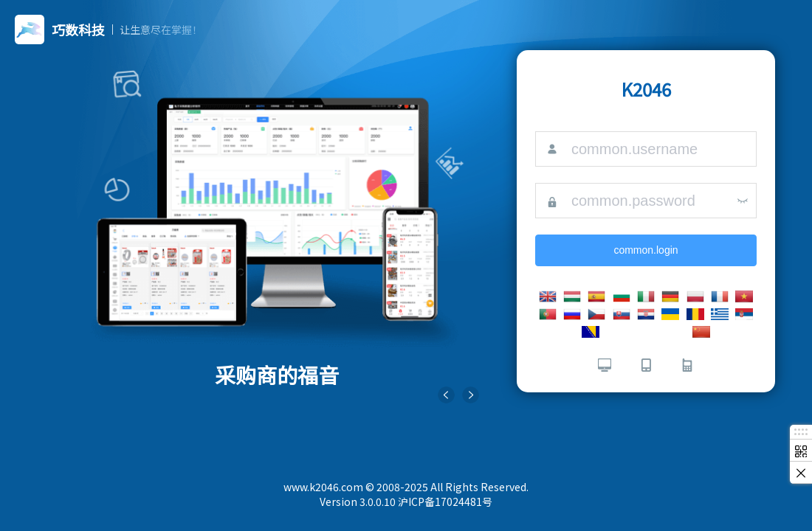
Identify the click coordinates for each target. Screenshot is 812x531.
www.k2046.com (323, 487)
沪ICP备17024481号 (445, 502)
